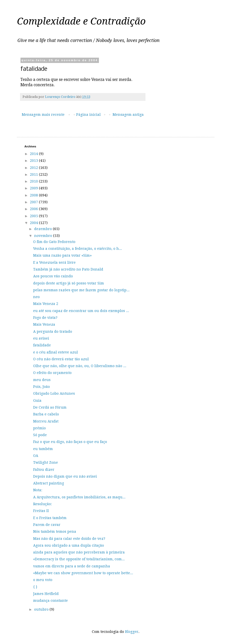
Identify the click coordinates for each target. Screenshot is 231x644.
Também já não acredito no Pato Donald (68, 269)
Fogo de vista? (45, 318)
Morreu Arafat (46, 421)
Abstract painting (49, 483)
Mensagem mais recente (43, 115)
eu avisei (41, 338)
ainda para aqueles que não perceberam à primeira (79, 552)
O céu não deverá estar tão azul (61, 359)
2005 (34, 216)
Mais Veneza (44, 324)
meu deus (42, 380)
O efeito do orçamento (52, 373)
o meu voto (43, 580)
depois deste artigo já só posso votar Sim (69, 283)
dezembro (44, 229)
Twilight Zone (46, 462)
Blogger (132, 632)
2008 (34, 195)
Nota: (38, 490)
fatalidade (42, 345)
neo (36, 297)
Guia (37, 401)
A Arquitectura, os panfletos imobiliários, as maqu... (79, 497)
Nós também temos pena (55, 531)
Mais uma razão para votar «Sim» (62, 255)
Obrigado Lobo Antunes (54, 393)
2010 (34, 181)
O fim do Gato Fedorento (54, 242)
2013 (34, 161)
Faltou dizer (44, 470)
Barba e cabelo (46, 414)
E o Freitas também (50, 518)
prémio (39, 428)
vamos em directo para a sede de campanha (72, 566)
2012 (34, 168)
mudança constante (50, 601)
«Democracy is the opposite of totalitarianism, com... (79, 559)
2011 (34, 174)
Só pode (40, 435)
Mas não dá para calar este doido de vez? (69, 539)
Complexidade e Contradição (81, 21)
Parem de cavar (47, 525)
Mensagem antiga (128, 115)
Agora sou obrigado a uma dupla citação (69, 545)
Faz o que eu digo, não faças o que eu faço (70, 442)
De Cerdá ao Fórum (50, 407)
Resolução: (43, 504)
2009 (34, 188)
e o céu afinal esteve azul (56, 352)
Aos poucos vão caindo (53, 276)
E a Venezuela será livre (54, 262)
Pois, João (41, 387)
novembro (44, 236)
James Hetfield (46, 594)
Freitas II (41, 511)
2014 (34, 154)
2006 (34, 209)
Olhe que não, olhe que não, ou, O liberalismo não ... (80, 366)
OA (36, 456)
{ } (35, 587)
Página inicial (88, 115)
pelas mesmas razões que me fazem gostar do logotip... (81, 290)
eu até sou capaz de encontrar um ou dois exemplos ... (81, 311)
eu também (43, 449)
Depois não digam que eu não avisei (65, 476)
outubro (42, 609)
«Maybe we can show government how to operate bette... (83, 573)
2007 (34, 202)
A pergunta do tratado (53, 331)
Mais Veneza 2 (46, 304)
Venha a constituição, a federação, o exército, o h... (78, 249)
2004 (34, 223)
